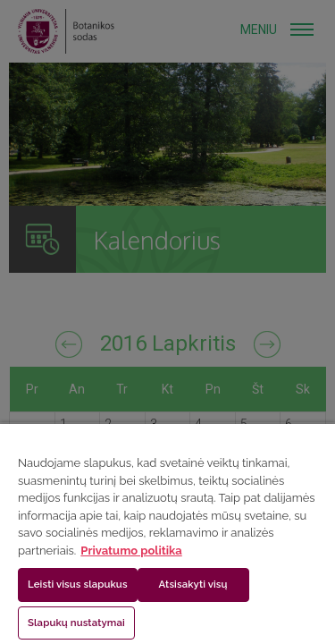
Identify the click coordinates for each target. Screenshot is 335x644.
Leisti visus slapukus (78, 584)
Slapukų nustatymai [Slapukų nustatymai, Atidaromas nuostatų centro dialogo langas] (76, 623)
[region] (167, 533)
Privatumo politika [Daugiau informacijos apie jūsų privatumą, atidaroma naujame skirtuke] (131, 551)
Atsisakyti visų (193, 584)
